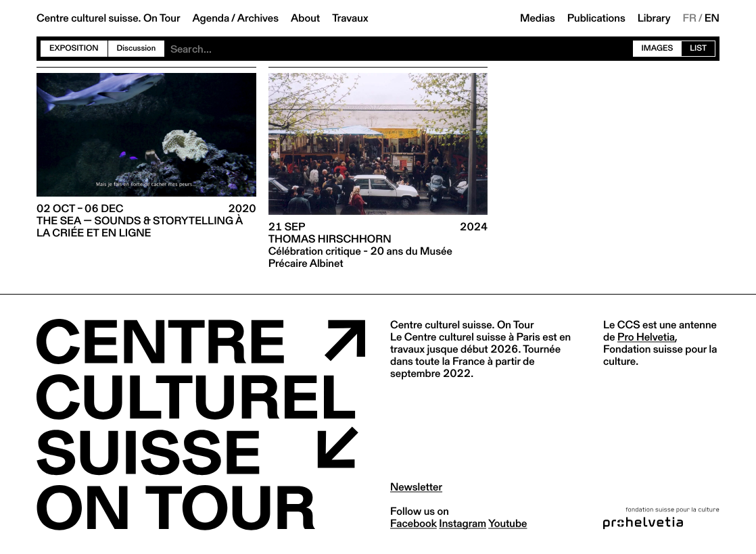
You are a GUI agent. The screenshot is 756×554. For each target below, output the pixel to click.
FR (690, 18)
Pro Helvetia (646, 337)
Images (658, 48)
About (305, 18)
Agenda (211, 18)
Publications (596, 18)
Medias (538, 18)
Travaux (350, 18)
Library (654, 18)
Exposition (74, 48)
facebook (414, 523)
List (698, 48)
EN (712, 18)
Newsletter (416, 487)
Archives (258, 18)
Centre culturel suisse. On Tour (108, 18)
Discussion (137, 48)
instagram (463, 523)
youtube (507, 523)
